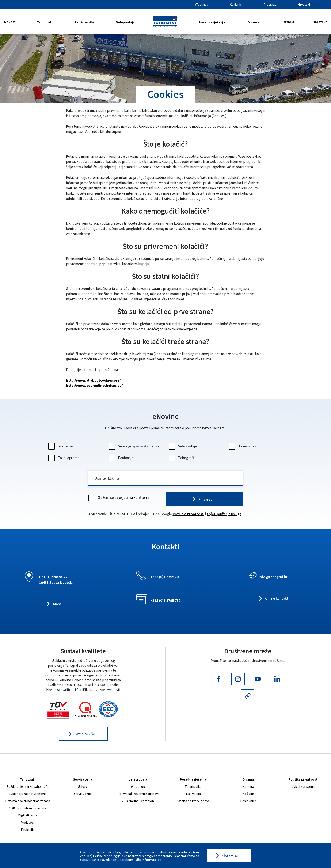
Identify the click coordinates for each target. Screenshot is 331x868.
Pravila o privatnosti (189, 514)
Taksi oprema (64, 458)
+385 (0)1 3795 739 (165, 601)
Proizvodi (28, 823)
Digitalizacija (28, 816)
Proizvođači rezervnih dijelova (138, 794)
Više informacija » (148, 860)
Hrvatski (304, 4)
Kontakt (320, 22)
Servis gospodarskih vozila (135, 446)
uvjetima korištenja (134, 498)
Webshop (202, 4)
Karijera (248, 787)
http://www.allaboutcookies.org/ (93, 380)
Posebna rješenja (212, 22)
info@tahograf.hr (273, 577)
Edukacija (28, 830)
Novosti (10, 22)
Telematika (243, 446)
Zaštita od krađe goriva (193, 801)
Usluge (83, 787)
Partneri (288, 22)
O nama (253, 22)
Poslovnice (248, 801)
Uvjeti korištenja (303, 787)
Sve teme (61, 446)
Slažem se (230, 856)
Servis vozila (84, 22)
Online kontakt (277, 599)
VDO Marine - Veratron (138, 801)
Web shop (138, 787)
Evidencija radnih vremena (28, 794)
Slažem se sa (119, 498)
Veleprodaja (125, 22)
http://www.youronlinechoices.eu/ (94, 386)
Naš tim (248, 794)
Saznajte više (85, 735)
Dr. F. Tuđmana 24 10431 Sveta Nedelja (56, 580)
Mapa (57, 604)
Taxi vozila (193, 794)
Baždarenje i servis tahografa (28, 787)
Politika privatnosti (303, 780)
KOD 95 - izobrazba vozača (28, 809)
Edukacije (121, 458)
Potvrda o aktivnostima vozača (28, 801)
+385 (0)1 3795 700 (165, 577)
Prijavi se (206, 500)
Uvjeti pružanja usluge (224, 514)
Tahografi (44, 22)
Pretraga (270, 4)
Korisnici (236, 4)
